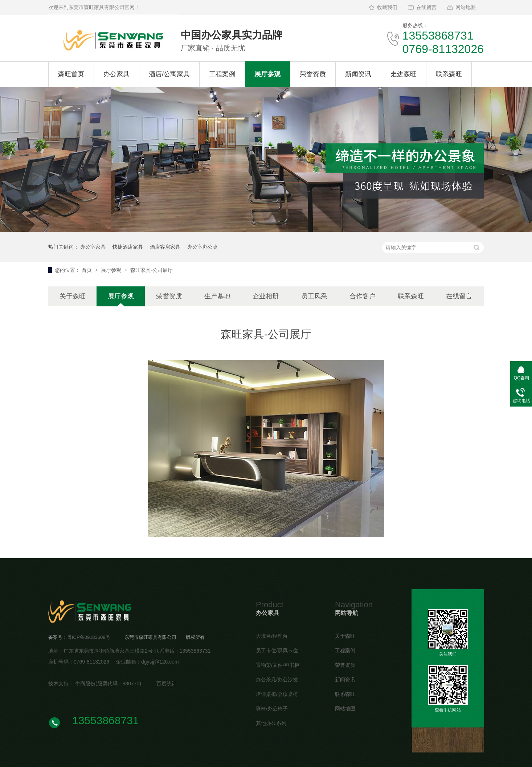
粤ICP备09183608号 (89, 637)
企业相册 (266, 296)
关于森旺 (73, 296)
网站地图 (466, 7)
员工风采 (314, 296)
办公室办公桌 (202, 247)
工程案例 (222, 74)
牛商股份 (85, 684)
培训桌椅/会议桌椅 (277, 694)
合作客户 (363, 296)
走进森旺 (404, 74)
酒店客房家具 (165, 247)
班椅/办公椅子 (272, 709)
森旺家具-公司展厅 (152, 270)
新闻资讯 (358, 74)
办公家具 (116, 74)
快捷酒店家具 (128, 247)
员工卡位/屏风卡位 (277, 650)
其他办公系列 (271, 723)
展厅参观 (267, 74)
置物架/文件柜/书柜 (278, 665)
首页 (87, 270)
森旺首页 (71, 74)
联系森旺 (449, 74)
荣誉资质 (313, 74)
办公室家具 (93, 247)
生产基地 (217, 296)
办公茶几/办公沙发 (277, 680)
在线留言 (426, 7)
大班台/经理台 (272, 636)
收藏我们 (387, 7)
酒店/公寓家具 (169, 74)
